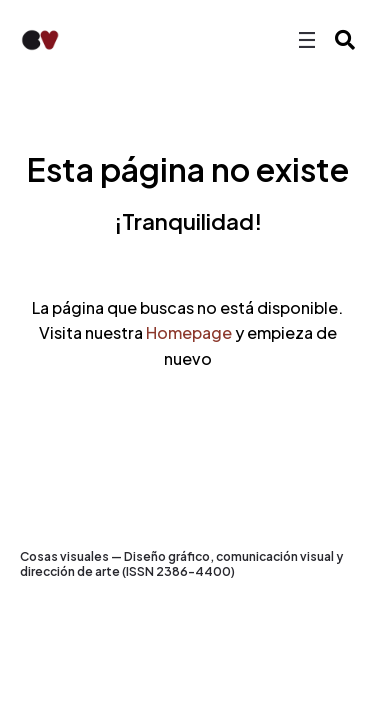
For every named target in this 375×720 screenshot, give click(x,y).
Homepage (189, 332)
